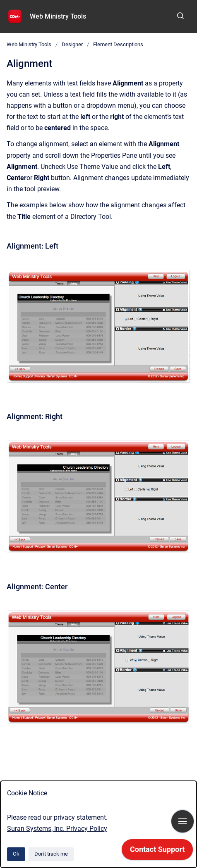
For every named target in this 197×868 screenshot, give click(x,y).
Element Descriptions (118, 44)
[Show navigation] (183, 821)
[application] (157, 851)
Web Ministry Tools (58, 16)
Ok (16, 854)
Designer (72, 44)
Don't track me (51, 854)
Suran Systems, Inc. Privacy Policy (57, 829)
